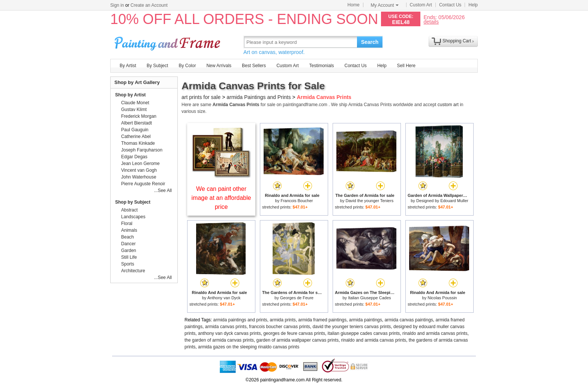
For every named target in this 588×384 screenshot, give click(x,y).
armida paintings (366, 320)
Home (354, 5)
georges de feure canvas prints (294, 333)
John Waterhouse (139, 177)
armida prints (283, 320)
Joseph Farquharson (142, 150)
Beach (127, 237)
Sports (128, 264)
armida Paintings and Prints (259, 97)
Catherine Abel (136, 136)
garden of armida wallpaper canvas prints (297, 340)
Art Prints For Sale (168, 42)
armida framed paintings (322, 320)
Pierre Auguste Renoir (143, 184)
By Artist (128, 66)
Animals (129, 230)
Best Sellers (254, 66)
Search (370, 42)
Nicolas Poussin (442, 298)
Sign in (117, 5)
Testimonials (321, 66)
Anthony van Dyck (224, 298)
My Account (385, 5)
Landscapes (133, 217)
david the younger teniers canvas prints (352, 327)
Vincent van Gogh (139, 170)
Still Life (129, 257)
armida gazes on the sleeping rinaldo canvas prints (249, 347)
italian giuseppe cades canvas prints (364, 333)
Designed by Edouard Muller (442, 201)
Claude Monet (135, 103)
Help (473, 5)
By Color (187, 66)
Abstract (129, 210)
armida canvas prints (226, 327)
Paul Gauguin (135, 130)
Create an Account (149, 5)
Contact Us (450, 5)
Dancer (128, 244)
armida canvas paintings (409, 320)
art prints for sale (201, 97)
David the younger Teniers (370, 201)
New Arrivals (219, 66)
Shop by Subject (133, 202)
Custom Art (421, 5)
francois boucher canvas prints (280, 327)
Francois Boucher (297, 201)
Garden (129, 250)
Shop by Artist (130, 95)
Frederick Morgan (139, 116)
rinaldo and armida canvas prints (435, 333)
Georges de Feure (297, 298)
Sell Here (406, 66)
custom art (448, 105)
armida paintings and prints (240, 320)
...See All (163, 190)
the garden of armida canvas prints (219, 340)
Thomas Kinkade (138, 143)
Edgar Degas (134, 157)
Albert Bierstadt (136, 123)
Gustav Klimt (134, 109)
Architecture (133, 271)
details (431, 22)
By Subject (157, 66)
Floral (127, 223)
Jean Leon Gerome (140, 163)
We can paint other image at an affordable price (221, 198)
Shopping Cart (457, 41)
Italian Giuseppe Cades (369, 298)
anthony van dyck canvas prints (229, 333)
